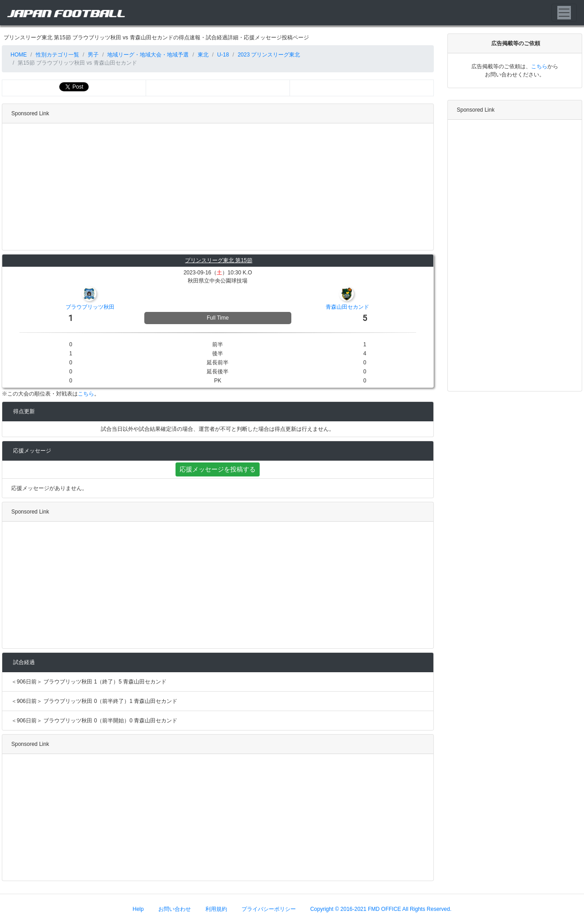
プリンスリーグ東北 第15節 (219, 260)
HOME (18, 55)
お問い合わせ (175, 909)
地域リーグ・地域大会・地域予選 (148, 55)
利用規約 (216, 909)
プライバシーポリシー (269, 909)
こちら (86, 394)
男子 (93, 55)
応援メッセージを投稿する (218, 469)
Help (138, 909)
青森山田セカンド (347, 307)
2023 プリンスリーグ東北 (269, 55)
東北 (203, 55)
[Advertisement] (216, 187)
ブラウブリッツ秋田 (90, 307)
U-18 (223, 55)
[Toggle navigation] (564, 13)
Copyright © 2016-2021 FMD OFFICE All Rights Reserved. (381, 909)
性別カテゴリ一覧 (57, 55)
